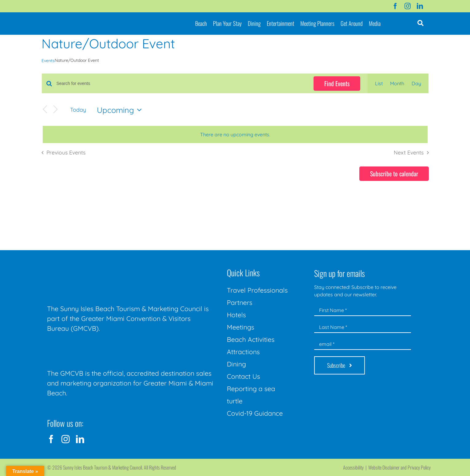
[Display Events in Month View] (397, 83)
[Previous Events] (45, 110)
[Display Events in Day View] (416, 83)
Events (48, 61)
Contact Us (243, 376)
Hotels (236, 315)
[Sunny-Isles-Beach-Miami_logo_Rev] (93, 267)
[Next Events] (56, 110)
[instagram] (408, 6)
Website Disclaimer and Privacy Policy (399, 467)
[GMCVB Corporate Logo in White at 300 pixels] (93, 347)
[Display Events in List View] (379, 83)
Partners (240, 302)
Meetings (241, 327)
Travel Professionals (257, 290)
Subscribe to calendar (394, 174)
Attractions (243, 352)
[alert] (235, 134)
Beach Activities (251, 339)
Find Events (337, 83)
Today (78, 110)
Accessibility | (356, 467)
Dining (236, 364)
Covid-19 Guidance (255, 413)
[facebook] (395, 6)
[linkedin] (420, 6)
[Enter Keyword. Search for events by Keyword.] (181, 84)
